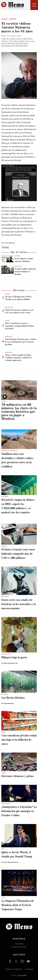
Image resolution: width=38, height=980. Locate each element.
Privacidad (29, 969)
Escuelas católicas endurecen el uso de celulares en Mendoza (25, 272)
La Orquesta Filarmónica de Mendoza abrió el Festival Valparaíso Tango (18, 905)
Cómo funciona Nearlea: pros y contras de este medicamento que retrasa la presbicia (21, 342)
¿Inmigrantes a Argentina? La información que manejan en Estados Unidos (19, 811)
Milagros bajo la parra (14, 658)
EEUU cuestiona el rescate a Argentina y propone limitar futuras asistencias (20, 326)
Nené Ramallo (9, 703)
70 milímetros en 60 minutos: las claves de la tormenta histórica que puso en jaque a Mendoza (19, 412)
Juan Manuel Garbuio (11, 862)
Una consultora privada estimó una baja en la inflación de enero (19, 740)
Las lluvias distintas (13, 698)
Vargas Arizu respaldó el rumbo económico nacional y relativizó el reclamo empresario (18, 358)
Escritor (5, 247)
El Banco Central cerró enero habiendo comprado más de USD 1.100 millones (18, 554)
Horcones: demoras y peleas (17, 776)
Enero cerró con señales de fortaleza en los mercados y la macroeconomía (18, 604)
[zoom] (19, 76)
